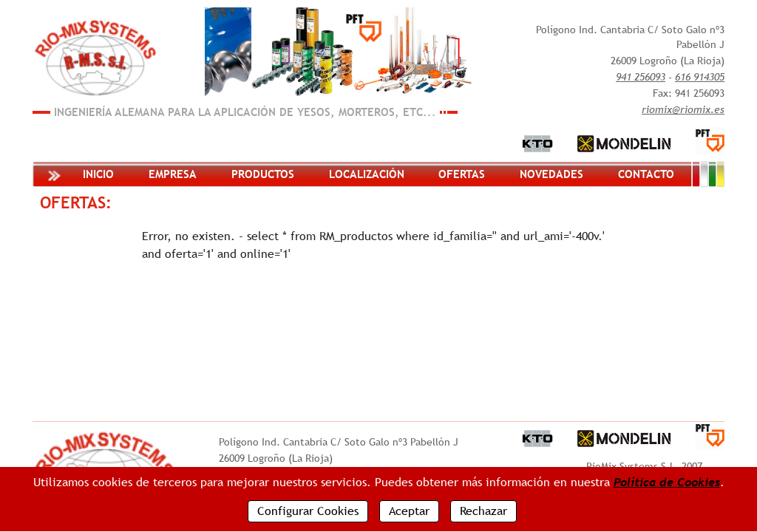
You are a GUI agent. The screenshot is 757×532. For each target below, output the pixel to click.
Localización (367, 174)
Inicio (98, 174)
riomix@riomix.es (683, 109)
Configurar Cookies (308, 511)
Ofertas (462, 174)
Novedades (551, 174)
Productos (263, 174)
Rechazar (483, 511)
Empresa (173, 174)
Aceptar (409, 511)
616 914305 (700, 77)
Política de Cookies (667, 482)
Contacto (646, 174)
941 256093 (641, 77)
